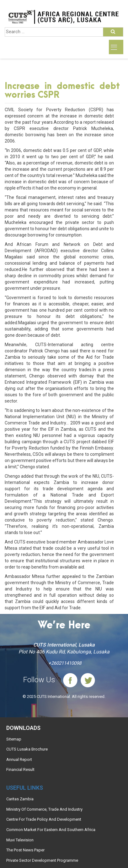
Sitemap (14, 739)
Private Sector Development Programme (42, 860)
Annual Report (19, 759)
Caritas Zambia (20, 799)
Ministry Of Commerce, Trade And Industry (44, 809)
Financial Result (20, 769)
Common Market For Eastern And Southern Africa (51, 830)
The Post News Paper (25, 850)
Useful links (25, 788)
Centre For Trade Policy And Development (44, 819)
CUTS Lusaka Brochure (27, 749)
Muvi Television (20, 840)
